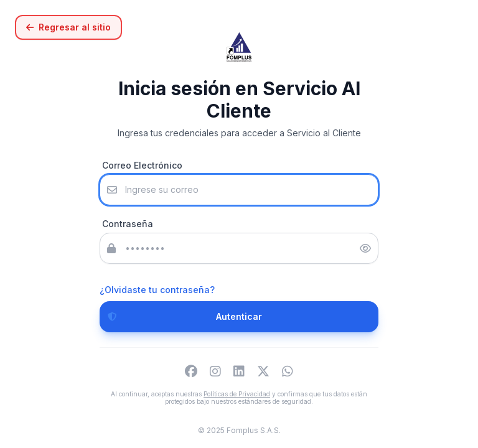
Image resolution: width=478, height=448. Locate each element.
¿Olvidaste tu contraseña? (157, 290)
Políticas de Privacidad (237, 394)
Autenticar (181, 317)
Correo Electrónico (142, 165)
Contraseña (128, 224)
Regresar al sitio (68, 27)
